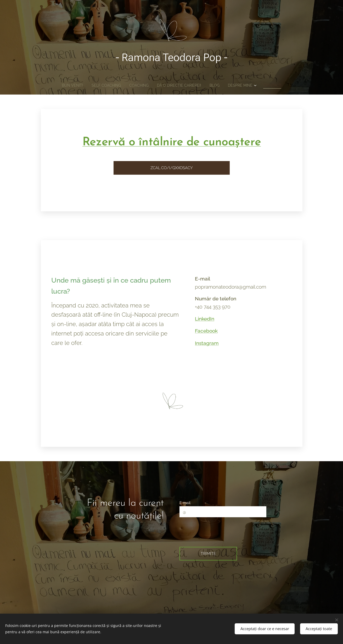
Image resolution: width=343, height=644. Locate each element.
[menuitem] (66, 85)
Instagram (207, 343)
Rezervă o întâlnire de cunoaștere (171, 142)
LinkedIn (205, 319)
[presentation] (221, 531)
